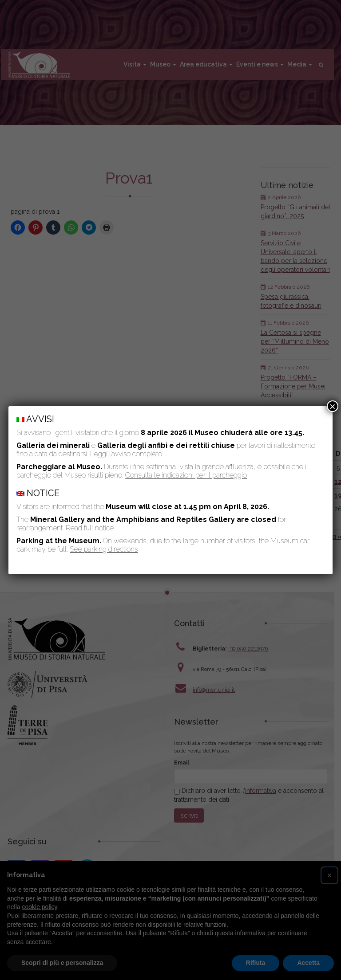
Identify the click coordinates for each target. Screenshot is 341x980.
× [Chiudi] (333, 406)
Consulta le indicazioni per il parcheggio (186, 475)
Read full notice (90, 528)
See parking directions (104, 549)
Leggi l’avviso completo (126, 454)
